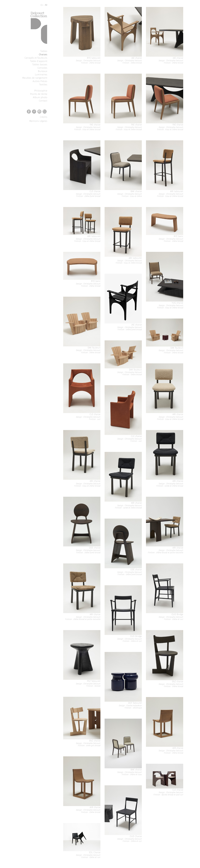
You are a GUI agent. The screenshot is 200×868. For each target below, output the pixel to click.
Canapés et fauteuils (36, 58)
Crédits (44, 117)
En (42, 5)
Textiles (43, 85)
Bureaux (43, 71)
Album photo (40, 97)
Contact (43, 101)
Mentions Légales (38, 121)
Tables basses (40, 64)
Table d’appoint (39, 61)
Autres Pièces (40, 81)
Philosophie (41, 91)
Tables (44, 51)
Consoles (42, 68)
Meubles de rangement (35, 78)
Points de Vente (39, 94)
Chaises (43, 54)
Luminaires (41, 74)
